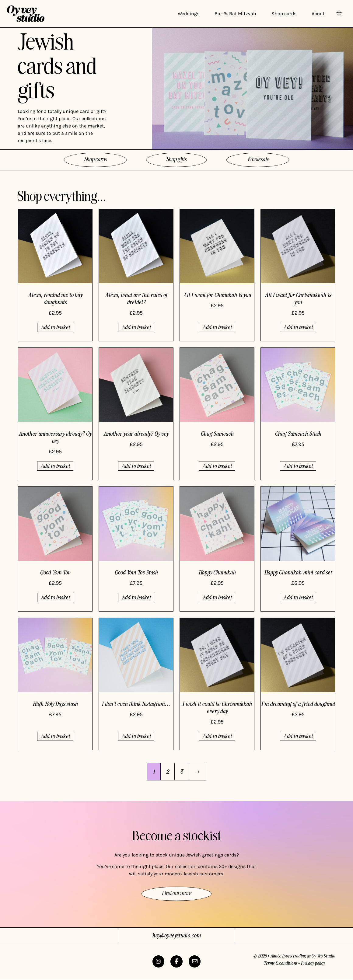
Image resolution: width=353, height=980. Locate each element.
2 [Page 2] (168, 771)
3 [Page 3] (182, 771)
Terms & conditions (280, 963)
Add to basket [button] (55, 327)
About (318, 14)
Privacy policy (313, 963)
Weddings (189, 14)
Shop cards (284, 14)
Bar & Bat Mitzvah (235, 14)
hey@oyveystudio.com (177, 935)
